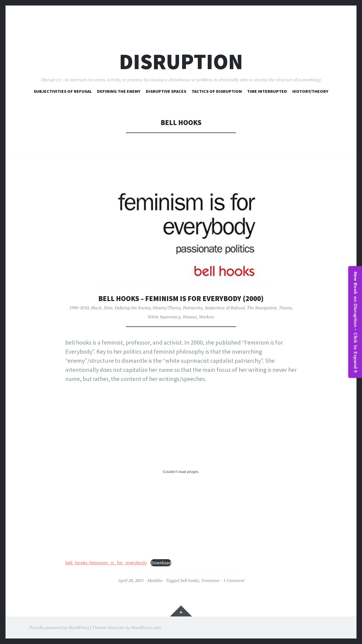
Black (96, 308)
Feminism (210, 580)
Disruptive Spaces (166, 91)
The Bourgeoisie (262, 308)
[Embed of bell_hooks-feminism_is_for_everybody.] (181, 472)
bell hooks (190, 580)
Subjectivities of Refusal (63, 91)
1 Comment (234, 580)
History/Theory (310, 91)
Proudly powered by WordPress (59, 627)
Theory (285, 308)
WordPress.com (146, 627)
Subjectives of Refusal (225, 308)
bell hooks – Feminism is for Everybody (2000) (181, 298)
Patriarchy (193, 308)
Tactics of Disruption (217, 91)
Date (108, 308)
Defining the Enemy (133, 308)
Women (190, 317)
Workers (207, 317)
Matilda (155, 580)
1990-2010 (79, 308)
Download (161, 563)
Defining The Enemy (119, 91)
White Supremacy (164, 317)
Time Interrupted (267, 91)
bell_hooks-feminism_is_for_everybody (106, 563)
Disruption (181, 62)
